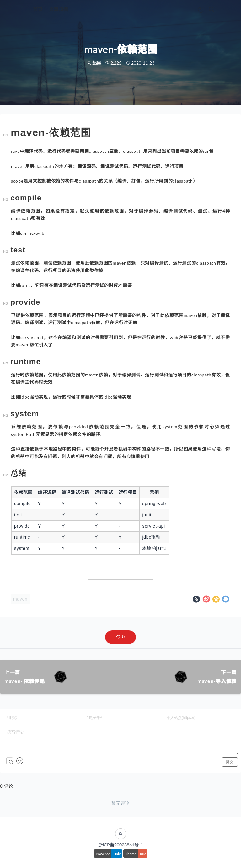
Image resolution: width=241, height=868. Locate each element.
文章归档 (58, 9)
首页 (38, 9)
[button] (120, 637)
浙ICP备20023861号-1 (120, 845)
